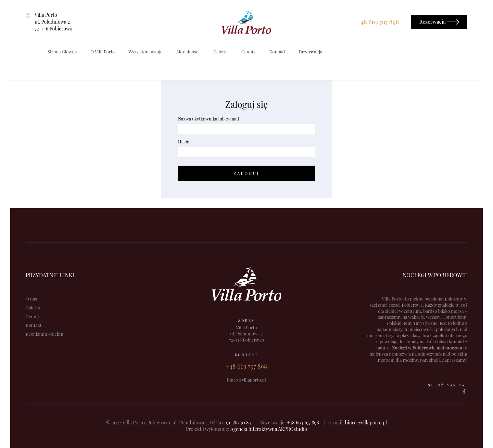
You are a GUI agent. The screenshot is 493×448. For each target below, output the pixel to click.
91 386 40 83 (239, 423)
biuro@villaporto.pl (366, 423)
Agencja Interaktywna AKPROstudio (269, 429)
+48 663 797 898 (303, 423)
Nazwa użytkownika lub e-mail (208, 119)
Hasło (184, 142)
